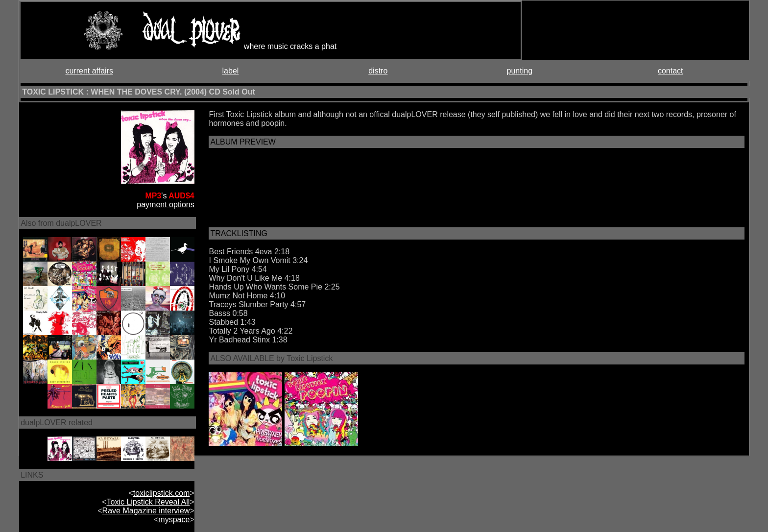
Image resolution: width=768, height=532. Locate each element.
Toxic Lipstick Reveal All (148, 502)
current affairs (89, 71)
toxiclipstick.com (162, 493)
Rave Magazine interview (146, 511)
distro (378, 71)
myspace (174, 520)
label (231, 71)
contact (671, 71)
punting (520, 71)
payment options (165, 205)
